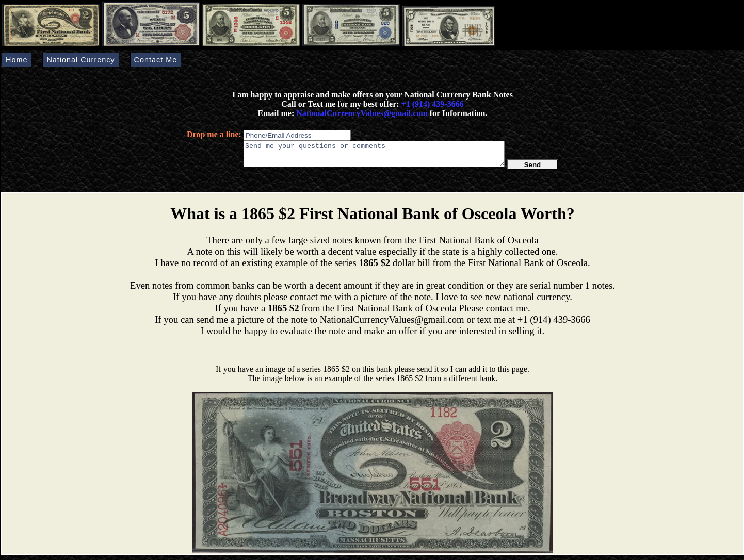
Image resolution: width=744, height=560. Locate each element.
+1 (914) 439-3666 (433, 104)
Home (17, 60)
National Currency (80, 60)
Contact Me (156, 60)
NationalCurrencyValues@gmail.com (361, 113)
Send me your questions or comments (374, 156)
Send (533, 169)
